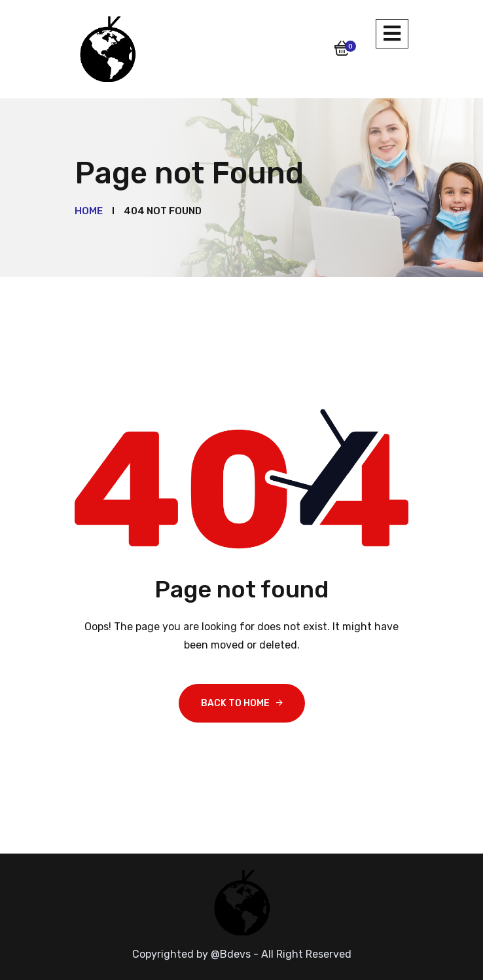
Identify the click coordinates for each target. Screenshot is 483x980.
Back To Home (235, 703)
